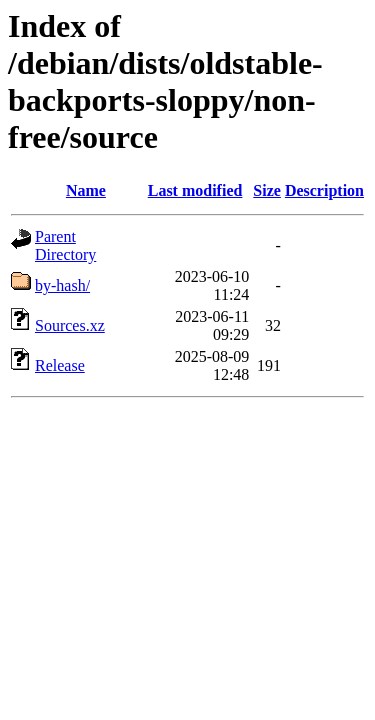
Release (60, 365)
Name (86, 190)
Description (324, 190)
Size (267, 190)
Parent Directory (65, 245)
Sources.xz (70, 325)
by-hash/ (62, 285)
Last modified (195, 190)
